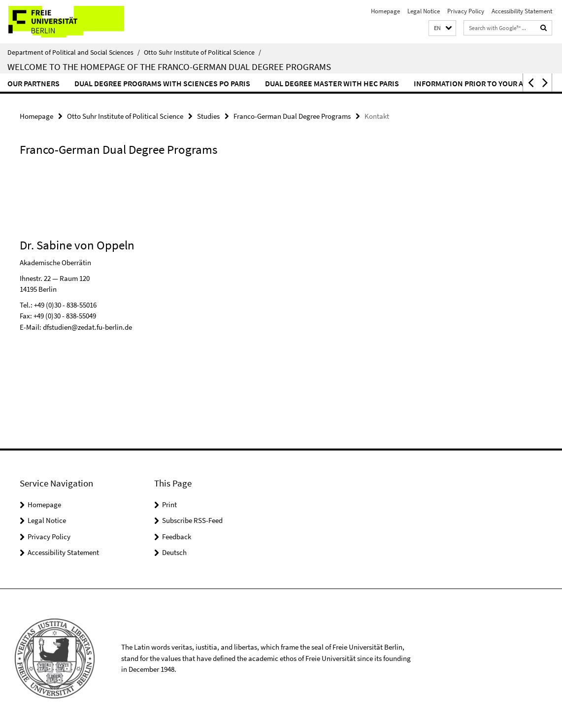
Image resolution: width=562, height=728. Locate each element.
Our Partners (33, 83)
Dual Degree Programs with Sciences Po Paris (162, 83)
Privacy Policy (466, 11)
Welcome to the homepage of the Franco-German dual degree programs (169, 67)
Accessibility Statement (522, 11)
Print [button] (169, 504)
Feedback (177, 537)
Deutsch (174, 552)
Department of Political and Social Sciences (74, 52)
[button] (442, 28)
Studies (208, 116)
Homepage (385, 11)
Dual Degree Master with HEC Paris (332, 83)
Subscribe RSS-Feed (192, 520)
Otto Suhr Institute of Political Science (202, 52)
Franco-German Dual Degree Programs (292, 116)
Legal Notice (424, 11)
